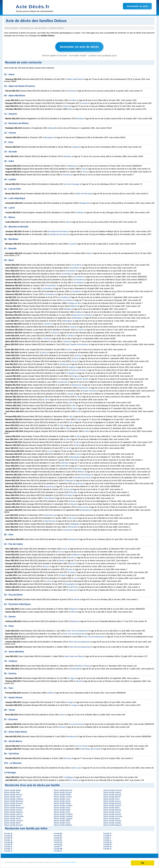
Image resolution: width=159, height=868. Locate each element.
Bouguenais (85, 202)
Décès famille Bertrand (14, 800)
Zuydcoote (68, 529)
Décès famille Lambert (63, 804)
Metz (89, 252)
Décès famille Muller (62, 809)
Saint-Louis (76, 767)
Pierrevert (72, 90)
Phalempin (69, 480)
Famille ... (9, 832)
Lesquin (70, 393)
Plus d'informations (104, 863)
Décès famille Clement (14, 820)
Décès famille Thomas (113, 789)
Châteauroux (72, 165)
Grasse (85, 102)
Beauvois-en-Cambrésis (82, 314)
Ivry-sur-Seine (81, 745)
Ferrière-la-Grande (78, 369)
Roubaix (74, 491)
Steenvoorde (83, 506)
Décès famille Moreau (112, 794)
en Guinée (74, 779)
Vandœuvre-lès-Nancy (59, 230)
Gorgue (75, 375)
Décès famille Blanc (112, 807)
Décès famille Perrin (12, 817)
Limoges (70, 701)
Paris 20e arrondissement (80, 646)
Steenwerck (86, 509)
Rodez (80, 118)
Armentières (77, 264)
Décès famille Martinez (14, 811)
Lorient (72, 243)
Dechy (44, 351)
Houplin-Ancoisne (90, 390)
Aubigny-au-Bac (74, 302)
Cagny (72, 677)
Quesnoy (79, 482)
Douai (74, 360)
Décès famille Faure (62, 807)
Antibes (73, 99)
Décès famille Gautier (112, 822)
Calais (72, 571)
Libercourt (73, 589)
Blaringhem (78, 317)
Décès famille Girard (62, 802)
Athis (68, 221)
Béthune (77, 554)
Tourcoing (72, 517)
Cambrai (47, 323)
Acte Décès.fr (33, 7)
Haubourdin (63, 381)
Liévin (49, 580)
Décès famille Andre (62, 811)
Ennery (68, 757)
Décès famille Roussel (13, 824)
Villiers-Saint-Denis (75, 78)
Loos (50, 450)
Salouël (78, 680)
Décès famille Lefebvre (14, 798)
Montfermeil (72, 735)
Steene (73, 503)
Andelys (75, 146)
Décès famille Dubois (112, 791)
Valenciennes (50, 520)
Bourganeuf (49, 136)
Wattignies (75, 523)
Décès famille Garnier (112, 813)
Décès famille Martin (13, 789)
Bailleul (74, 305)
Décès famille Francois (113, 815)
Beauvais (73, 538)
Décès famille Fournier (14, 802)
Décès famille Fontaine (63, 813)
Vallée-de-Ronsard (83, 193)
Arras (65, 548)
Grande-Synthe (82, 378)
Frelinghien (71, 372)
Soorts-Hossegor (73, 183)
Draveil (62, 726)
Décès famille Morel (12, 804)
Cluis (84, 168)
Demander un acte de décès (79, 46)
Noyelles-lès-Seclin (83, 477)
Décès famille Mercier (112, 809)
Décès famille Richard (13, 794)
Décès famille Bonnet (112, 802)
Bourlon (72, 557)
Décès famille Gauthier (63, 815)
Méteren (81, 471)
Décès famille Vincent (13, 809)
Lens (76, 577)
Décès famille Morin (12, 822)
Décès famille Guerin (112, 811)
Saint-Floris (74, 586)
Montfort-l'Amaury (83, 665)
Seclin (73, 500)
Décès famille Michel (112, 796)
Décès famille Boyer (112, 817)
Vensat (76, 598)
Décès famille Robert (62, 794)
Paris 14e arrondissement (78, 630)
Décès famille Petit (12, 791)
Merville (74, 459)
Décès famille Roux (111, 798)
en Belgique (68, 776)
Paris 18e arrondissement (94, 636)
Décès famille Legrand (63, 817)
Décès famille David (62, 800)
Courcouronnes (77, 723)
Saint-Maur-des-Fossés (91, 748)
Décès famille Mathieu (63, 824)
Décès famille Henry (62, 822)
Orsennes (67, 174)
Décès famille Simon (13, 796)
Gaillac (51, 692)
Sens (63, 714)
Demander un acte (137, 6)
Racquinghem (70, 583)
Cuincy (69, 349)
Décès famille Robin (62, 820)
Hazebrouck (76, 384)
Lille (78, 396)
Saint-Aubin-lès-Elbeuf (74, 655)
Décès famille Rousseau (14, 807)
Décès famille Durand (63, 791)
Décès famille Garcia (112, 800)
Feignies (72, 366)
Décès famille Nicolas (112, 820)
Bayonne (74, 608)
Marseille (53, 127)
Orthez (73, 611)
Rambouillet (75, 668)
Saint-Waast (49, 497)
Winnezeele (73, 526)
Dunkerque (64, 363)
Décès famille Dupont (112, 804)
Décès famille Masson (112, 824)
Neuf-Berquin (86, 474)
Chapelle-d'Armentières (79, 343)
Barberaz (74, 620)
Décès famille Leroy (62, 798)
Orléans (80, 211)
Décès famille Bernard (63, 789)
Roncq (68, 488)
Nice (71, 108)
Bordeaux (68, 155)
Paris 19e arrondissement (80, 641)
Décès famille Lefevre (13, 813)
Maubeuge (75, 456)
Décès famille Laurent (63, 796)
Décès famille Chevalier (14, 815)
